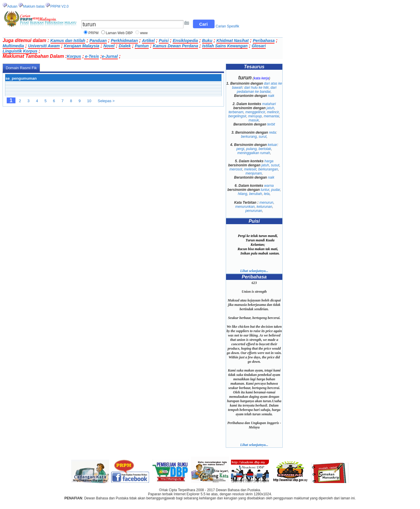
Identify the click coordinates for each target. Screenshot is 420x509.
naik (271, 96)
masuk (254, 120)
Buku (207, 41)
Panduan (98, 41)
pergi (240, 149)
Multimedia (13, 46)
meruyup (255, 116)
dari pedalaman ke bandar (257, 90)
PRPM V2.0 (59, 6)
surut (263, 137)
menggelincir (255, 112)
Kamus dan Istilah (68, 41)
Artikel (148, 41)
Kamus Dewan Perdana (175, 46)
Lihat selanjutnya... (254, 271)
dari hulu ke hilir (256, 88)
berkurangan (268, 169)
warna (269, 186)
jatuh (270, 108)
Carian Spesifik (227, 26)
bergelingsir (237, 116)
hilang (242, 194)
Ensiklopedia (185, 41)
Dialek (125, 46)
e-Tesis (92, 56)
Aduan (12, 6)
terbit (271, 124)
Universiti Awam (44, 46)
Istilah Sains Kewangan (225, 46)
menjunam (254, 173)
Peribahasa (264, 41)
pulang (251, 149)
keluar (273, 145)
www (144, 33)
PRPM (93, 33)
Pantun (142, 46)
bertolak (265, 149)
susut (275, 165)
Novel (109, 46)
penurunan (254, 211)
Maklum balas (34, 6)
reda (272, 133)
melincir (273, 112)
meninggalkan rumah (254, 153)
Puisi (164, 41)
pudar (276, 190)
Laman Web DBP (119, 33)
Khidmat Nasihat (232, 41)
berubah (256, 194)
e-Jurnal (110, 56)
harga (269, 161)
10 (89, 101)
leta (267, 194)
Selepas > (106, 101)
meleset (250, 169)
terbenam (236, 112)
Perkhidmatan (124, 41)
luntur (265, 190)
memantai (271, 116)
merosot (236, 169)
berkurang (249, 137)
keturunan (264, 207)
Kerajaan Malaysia (82, 46)
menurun (266, 203)
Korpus (74, 56)
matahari (269, 104)
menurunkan (245, 207)
